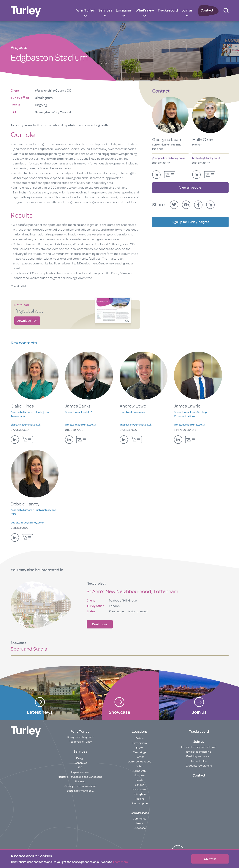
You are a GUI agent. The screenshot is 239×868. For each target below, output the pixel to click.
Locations (124, 10)
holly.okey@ (206, 158)
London (140, 785)
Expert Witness (80, 772)
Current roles (199, 761)
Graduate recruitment (199, 766)
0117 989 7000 (74, 430)
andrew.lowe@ (136, 425)
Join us (187, 10)
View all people (190, 186)
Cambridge (140, 752)
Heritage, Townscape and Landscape (80, 777)
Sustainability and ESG (80, 791)
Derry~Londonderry (140, 762)
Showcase (140, 828)
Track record (168, 10)
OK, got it (210, 859)
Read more (100, 624)
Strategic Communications (80, 786)
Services (105, 10)
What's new (145, 10)
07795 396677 (20, 430)
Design (80, 758)
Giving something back (80, 737)
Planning (80, 781)
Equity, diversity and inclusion (199, 747)
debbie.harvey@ (27, 523)
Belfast (140, 738)
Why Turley (85, 10)
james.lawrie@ (190, 425)
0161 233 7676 (128, 430)
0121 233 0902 (161, 163)
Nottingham (140, 794)
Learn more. (121, 862)
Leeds (140, 780)
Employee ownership (199, 752)
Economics (80, 763)
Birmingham (140, 743)
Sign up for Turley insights (190, 220)
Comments (140, 819)
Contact (207, 10)
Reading (140, 799)
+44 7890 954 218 (185, 430)
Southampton (140, 803)
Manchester (140, 789)
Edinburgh (140, 771)
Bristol (140, 748)
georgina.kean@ (169, 158)
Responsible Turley (80, 742)
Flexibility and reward (199, 756)
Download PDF (27, 321)
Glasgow (140, 776)
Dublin (140, 766)
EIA (80, 768)
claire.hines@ (26, 425)
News (140, 823)
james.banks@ (81, 425)
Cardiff (140, 757)
